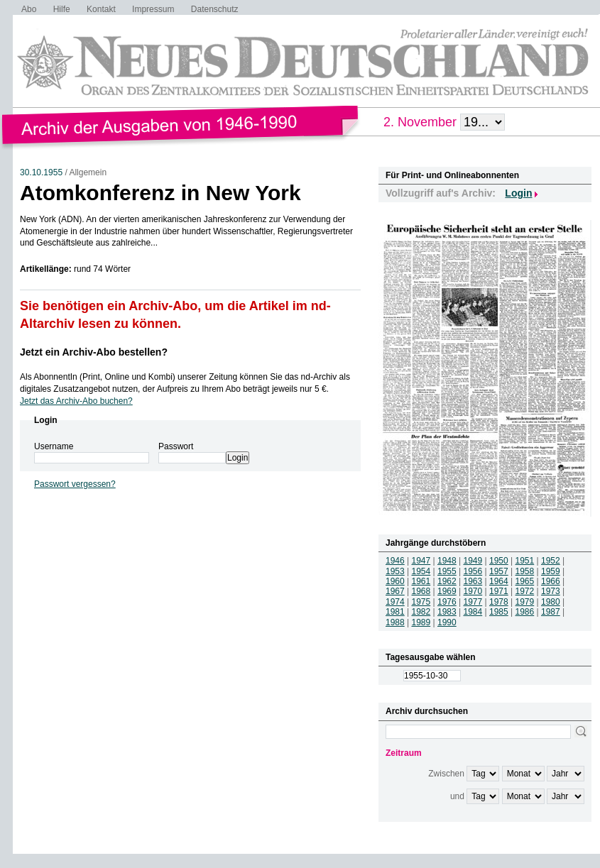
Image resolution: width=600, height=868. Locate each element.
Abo (29, 9)
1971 (499, 591)
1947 (421, 561)
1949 (473, 561)
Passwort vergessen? (75, 484)
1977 (473, 602)
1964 (499, 581)
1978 (499, 602)
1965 (525, 581)
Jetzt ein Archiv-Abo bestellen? (94, 352)
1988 (395, 622)
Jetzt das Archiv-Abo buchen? (76, 401)
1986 (525, 612)
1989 (421, 622)
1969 (447, 591)
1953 (395, 571)
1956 (473, 571)
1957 (499, 571)
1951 (525, 561)
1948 (447, 561)
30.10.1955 (41, 172)
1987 (551, 612)
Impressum (153, 9)
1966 (551, 581)
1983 (447, 612)
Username (54, 446)
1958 (525, 571)
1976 (447, 602)
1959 (551, 571)
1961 (421, 581)
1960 (395, 581)
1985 (499, 612)
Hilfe (62, 9)
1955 (447, 571)
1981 (395, 612)
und (457, 796)
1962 (447, 581)
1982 (421, 612)
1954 (421, 571)
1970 (473, 591)
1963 (473, 581)
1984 (473, 612)
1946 (395, 561)
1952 (551, 561)
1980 (551, 602)
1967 (395, 591)
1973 (551, 591)
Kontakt (101, 9)
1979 (525, 602)
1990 (447, 622)
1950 (499, 561)
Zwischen (446, 774)
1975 (421, 602)
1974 (395, 602)
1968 (421, 591)
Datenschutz (215, 9)
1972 (525, 591)
